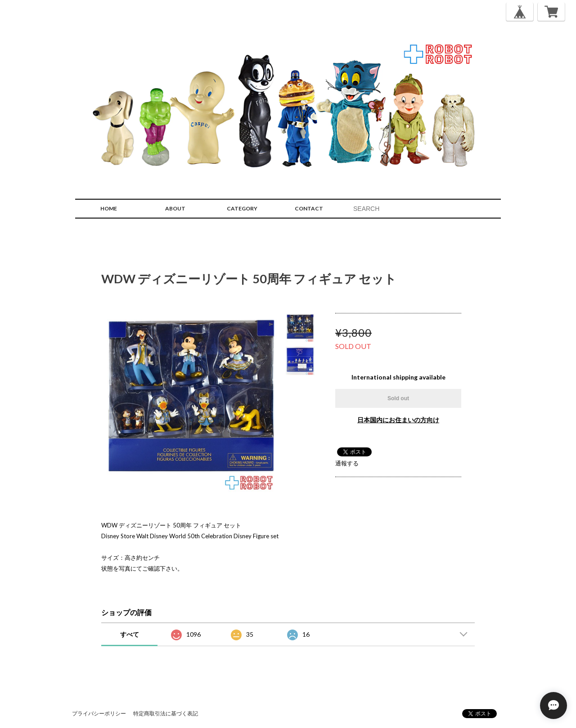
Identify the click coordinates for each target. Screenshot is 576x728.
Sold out (398, 398)
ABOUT (175, 208)
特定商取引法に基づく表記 (166, 713)
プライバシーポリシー (99, 713)
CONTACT (309, 208)
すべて (130, 634)
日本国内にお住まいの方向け (398, 420)
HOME (109, 208)
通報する (347, 463)
